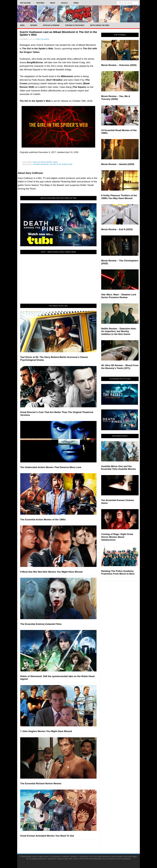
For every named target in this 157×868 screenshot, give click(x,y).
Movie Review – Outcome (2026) (119, 65)
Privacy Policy (97, 859)
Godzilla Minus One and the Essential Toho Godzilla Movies (119, 468)
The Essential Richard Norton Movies (41, 783)
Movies (49, 162)
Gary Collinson (39, 162)
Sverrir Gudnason (41, 164)
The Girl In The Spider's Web (61, 164)
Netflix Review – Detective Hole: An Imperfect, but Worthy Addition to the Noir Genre (119, 331)
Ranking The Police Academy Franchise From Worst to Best (118, 572)
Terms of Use (84, 859)
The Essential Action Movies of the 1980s (43, 520)
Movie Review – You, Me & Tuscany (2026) (116, 98)
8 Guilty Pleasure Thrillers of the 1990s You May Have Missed (119, 197)
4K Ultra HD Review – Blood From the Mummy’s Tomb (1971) (120, 367)
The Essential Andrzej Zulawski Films (41, 624)
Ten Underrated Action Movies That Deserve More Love (51, 467)
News (55, 162)
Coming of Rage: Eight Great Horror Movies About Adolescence (117, 537)
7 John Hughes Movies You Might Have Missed (46, 731)
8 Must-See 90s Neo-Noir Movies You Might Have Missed (51, 572)
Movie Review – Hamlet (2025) (118, 164)
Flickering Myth (78, 14)
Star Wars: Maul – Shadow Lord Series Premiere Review (119, 296)
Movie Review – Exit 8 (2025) (117, 229)
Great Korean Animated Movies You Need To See (47, 836)
